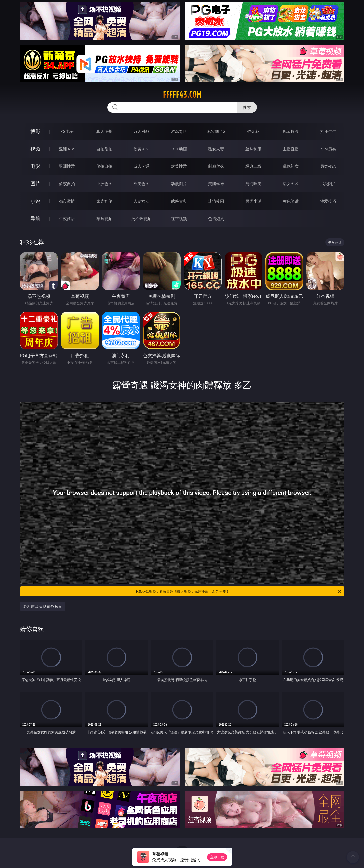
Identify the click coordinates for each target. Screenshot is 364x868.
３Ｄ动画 (179, 149)
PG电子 (67, 131)
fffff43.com (182, 95)
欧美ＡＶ (141, 149)
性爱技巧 (328, 201)
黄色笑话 (291, 201)
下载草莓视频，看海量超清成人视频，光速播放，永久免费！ (238, 591)
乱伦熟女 (291, 166)
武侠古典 (179, 201)
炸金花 (253, 131)
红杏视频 (179, 219)
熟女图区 (291, 184)
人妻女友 (141, 201)
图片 (35, 184)
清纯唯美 (253, 184)
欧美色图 (141, 184)
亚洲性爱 (67, 166)
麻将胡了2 (216, 131)
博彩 (35, 131)
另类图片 (328, 184)
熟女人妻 (216, 149)
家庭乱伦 (104, 201)
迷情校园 (216, 201)
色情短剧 (216, 219)
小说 (35, 201)
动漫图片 (179, 184)
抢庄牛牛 (328, 131)
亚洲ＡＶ (67, 149)
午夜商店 (67, 219)
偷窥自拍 (67, 184)
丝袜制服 (253, 149)
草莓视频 (104, 219)
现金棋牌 (291, 131)
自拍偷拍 (104, 149)
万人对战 (141, 131)
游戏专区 (179, 131)
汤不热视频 (141, 219)
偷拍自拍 (104, 166)
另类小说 (253, 201)
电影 (35, 166)
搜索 (247, 107)
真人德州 (104, 131)
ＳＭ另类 (328, 149)
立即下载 (217, 857)
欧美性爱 (179, 166)
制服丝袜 (216, 166)
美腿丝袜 (216, 184)
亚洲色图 (104, 184)
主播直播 (291, 149)
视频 (35, 149)
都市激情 (67, 201)
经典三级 (253, 166)
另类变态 (328, 166)
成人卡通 (141, 166)
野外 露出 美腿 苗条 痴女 (43, 606)
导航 (35, 218)
